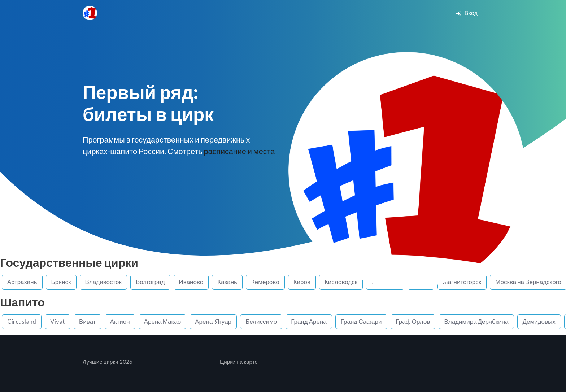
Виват (88, 321)
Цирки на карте (239, 362)
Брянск (61, 282)
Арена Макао (163, 321)
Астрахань (22, 282)
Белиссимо (261, 321)
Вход (467, 13)
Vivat (58, 321)
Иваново (191, 282)
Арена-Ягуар (213, 321)
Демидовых (539, 321)
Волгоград (150, 282)
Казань (227, 282)
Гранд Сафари (361, 321)
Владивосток (103, 282)
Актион (120, 321)
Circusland (22, 321)
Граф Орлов (413, 321)
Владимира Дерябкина (476, 321)
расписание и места (239, 151)
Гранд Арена (309, 321)
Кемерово (265, 282)
